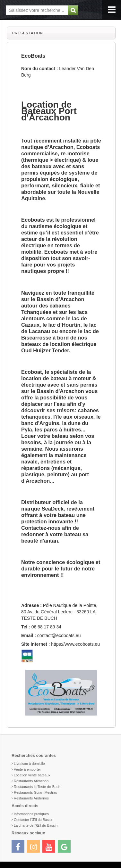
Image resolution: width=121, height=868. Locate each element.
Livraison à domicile (29, 764)
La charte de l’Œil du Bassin (36, 825)
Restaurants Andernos (31, 798)
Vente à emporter (27, 769)
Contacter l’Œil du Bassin (34, 820)
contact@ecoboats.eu (59, 635)
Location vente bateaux (32, 775)
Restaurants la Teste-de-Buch (37, 787)
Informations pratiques (31, 814)
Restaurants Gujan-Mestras (35, 792)
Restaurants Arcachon (31, 781)
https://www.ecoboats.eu (75, 644)
